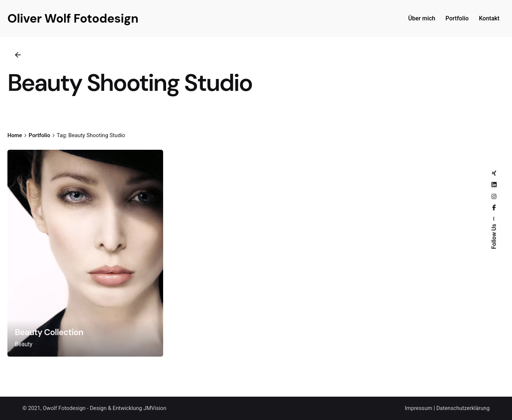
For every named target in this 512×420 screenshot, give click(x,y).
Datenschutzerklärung (463, 408)
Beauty (24, 344)
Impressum (419, 408)
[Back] (18, 55)
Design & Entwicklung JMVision (128, 408)
